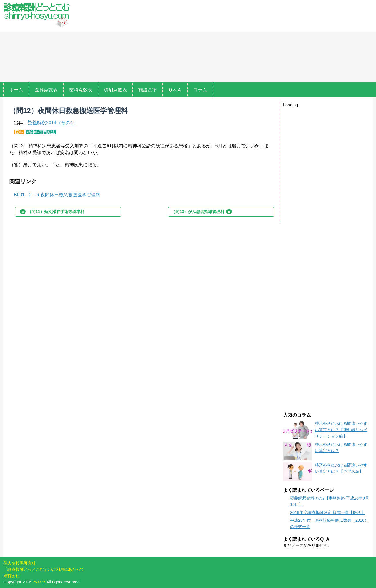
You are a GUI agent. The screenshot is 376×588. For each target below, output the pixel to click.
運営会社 (12, 576)
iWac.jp (39, 582)
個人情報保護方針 (20, 563)
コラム (200, 90)
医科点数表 (46, 90)
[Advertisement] (225, 42)
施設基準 (148, 90)
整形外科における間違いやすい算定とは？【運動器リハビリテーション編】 (341, 430)
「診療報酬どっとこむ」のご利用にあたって (44, 569)
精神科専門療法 (41, 132)
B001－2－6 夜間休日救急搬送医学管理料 (57, 195)
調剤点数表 (115, 90)
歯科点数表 (81, 90)
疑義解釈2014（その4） (53, 123)
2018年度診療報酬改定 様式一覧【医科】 (328, 512)
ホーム (16, 90)
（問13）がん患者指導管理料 (202, 212)
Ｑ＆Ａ (175, 90)
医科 (19, 132)
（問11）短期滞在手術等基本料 (52, 212)
